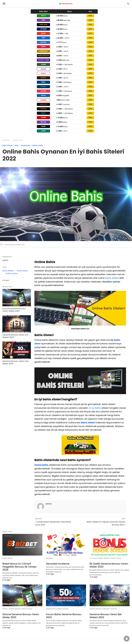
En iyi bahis (95, 408)
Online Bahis (25, 145)
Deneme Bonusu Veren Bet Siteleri (103, 609)
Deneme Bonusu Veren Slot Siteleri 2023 (15, 336)
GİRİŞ (90, 16)
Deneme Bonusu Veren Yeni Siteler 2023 (16, 362)
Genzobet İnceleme (58, 564)
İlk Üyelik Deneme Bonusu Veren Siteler (105, 558)
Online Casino (18, 140)
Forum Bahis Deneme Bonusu (57, 609)
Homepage (6, 140)
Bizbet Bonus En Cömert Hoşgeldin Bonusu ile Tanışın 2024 (20, 567)
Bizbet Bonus (8, 558)
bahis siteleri (112, 278)
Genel (17, 145)
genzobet (50, 558)
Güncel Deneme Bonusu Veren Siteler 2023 (14, 310)
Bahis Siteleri (7, 145)
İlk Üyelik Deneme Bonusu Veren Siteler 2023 (109, 565)
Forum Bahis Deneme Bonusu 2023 (64, 616)
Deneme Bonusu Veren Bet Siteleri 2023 (106, 616)
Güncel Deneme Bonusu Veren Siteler (17, 609)
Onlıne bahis (41, 465)
